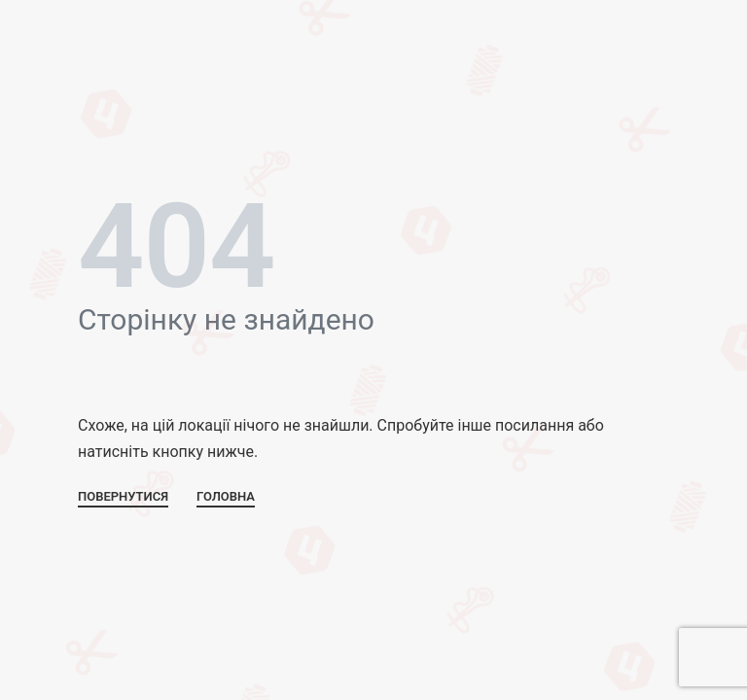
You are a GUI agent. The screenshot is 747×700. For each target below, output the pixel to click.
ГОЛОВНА (226, 497)
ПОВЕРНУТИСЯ (123, 497)
